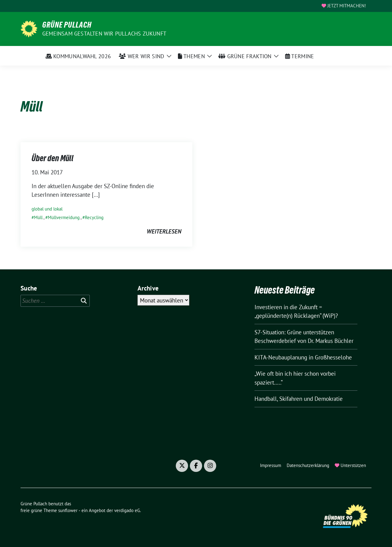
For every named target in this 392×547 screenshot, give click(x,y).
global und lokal (47, 209)
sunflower (68, 510)
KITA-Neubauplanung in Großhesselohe (303, 357)
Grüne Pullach (67, 25)
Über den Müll (53, 158)
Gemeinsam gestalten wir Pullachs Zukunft (104, 34)
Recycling (94, 217)
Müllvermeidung (64, 217)
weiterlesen (164, 231)
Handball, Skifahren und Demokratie (299, 399)
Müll (38, 217)
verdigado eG (127, 510)
